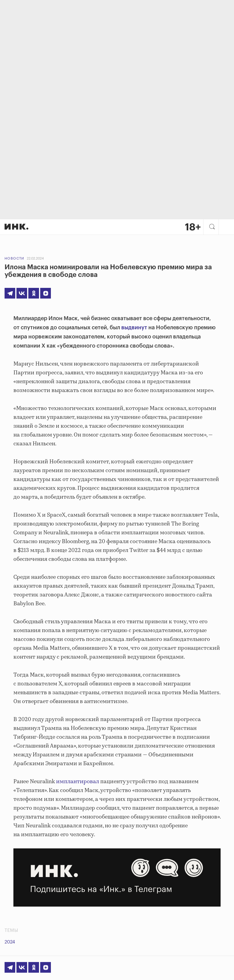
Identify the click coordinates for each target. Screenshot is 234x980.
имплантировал (78, 782)
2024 (10, 942)
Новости (14, 258)
